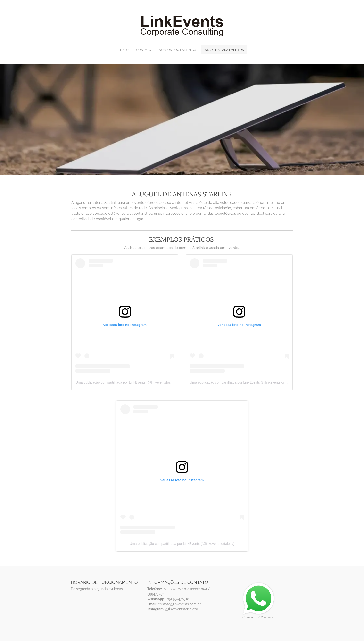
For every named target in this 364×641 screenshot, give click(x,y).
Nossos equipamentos (178, 50)
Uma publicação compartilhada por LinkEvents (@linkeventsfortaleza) (128, 382)
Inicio (124, 50)
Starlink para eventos (224, 50)
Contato (144, 50)
